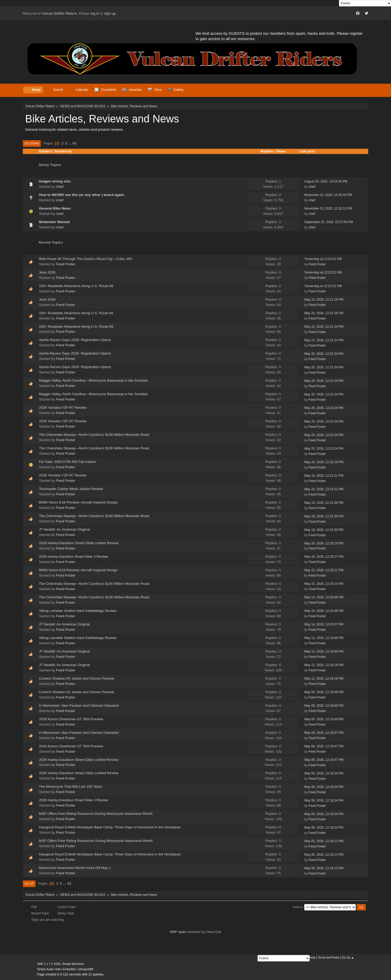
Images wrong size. (55, 181)
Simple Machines (73, 964)
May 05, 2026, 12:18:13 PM (324, 841)
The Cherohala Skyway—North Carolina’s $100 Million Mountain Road (94, 435)
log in (95, 13)
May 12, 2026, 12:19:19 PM (324, 665)
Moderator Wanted (55, 222)
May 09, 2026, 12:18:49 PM (324, 692)
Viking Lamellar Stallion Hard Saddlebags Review (78, 611)
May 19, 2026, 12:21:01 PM (324, 476)
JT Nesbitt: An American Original (64, 529)
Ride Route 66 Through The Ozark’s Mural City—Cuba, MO (86, 259)
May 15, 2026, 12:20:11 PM (324, 570)
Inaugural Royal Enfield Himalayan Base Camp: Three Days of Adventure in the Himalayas (110, 827)
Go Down (32, 143)
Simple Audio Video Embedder (57, 969)
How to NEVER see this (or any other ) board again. (82, 195)
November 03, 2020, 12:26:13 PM (328, 208)
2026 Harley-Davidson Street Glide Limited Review (79, 543)
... (70, 143)
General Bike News (55, 208)
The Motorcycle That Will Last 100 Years (71, 787)
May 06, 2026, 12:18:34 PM (324, 773)
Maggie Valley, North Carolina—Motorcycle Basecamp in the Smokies (94, 380)
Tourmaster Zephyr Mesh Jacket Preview (71, 489)
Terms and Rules (329, 957)
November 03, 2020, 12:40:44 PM (328, 195)
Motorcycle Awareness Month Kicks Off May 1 (75, 868)
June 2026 (47, 272)
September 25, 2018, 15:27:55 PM (329, 222)
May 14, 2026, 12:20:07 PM (324, 624)
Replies (267, 151)
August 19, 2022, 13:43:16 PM (326, 181)
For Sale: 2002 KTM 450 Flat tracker (68, 462)
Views (281, 151)
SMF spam (178, 932)
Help (312, 957)
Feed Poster (66, 264)
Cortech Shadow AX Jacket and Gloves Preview (77, 678)
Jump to (298, 907)
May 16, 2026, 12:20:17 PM (324, 557)
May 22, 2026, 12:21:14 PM (324, 327)
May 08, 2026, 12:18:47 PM (324, 733)
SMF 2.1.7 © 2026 (49, 964)
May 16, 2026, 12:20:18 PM (324, 543)
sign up (110, 13)
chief (60, 187)
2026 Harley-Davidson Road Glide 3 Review (74, 557)
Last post (309, 151)
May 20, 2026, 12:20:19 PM (324, 462)
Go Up (29, 884)
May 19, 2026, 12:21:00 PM (324, 503)
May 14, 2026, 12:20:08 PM (324, 597)
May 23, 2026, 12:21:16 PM (324, 300)
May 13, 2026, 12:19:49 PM (324, 638)
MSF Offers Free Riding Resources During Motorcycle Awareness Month (96, 814)
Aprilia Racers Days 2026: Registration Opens (75, 340)
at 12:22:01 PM (323, 259)
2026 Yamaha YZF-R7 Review (63, 408)
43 (74, 143)
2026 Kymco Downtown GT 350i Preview (72, 719)
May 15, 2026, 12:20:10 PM (324, 584)
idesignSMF (86, 969)
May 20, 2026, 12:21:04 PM (324, 354)
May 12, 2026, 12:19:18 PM (324, 679)
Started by (63, 151)
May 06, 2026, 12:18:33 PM (324, 828)
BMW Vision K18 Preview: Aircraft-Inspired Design (79, 502)
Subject (45, 151)
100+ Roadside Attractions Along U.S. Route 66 (76, 286)
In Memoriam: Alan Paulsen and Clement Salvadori (79, 706)
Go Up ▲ (348, 957)
